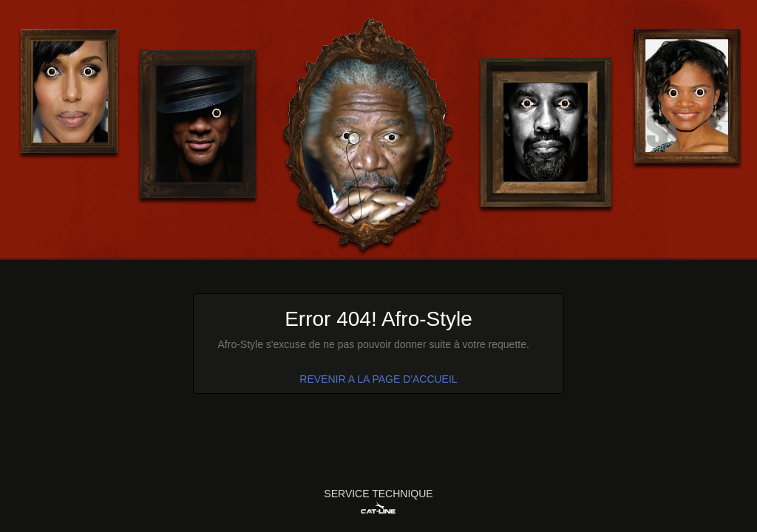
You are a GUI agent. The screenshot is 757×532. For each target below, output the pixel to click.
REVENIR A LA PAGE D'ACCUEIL (378, 379)
